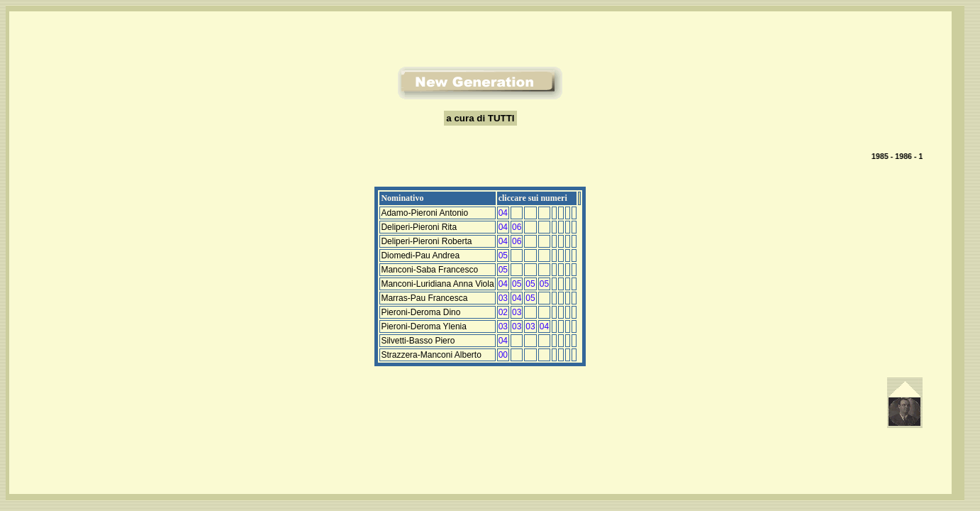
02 (503, 312)
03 (503, 298)
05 (503, 255)
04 (503, 213)
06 (517, 227)
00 (503, 355)
